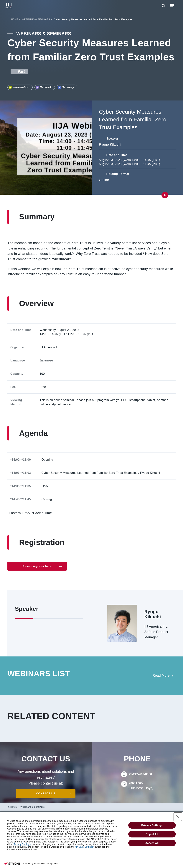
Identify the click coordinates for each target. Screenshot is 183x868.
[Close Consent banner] (178, 817)
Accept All (152, 843)
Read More (161, 676)
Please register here (37, 566)
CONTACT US (46, 793)
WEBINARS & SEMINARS (36, 19)
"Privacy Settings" (22, 844)
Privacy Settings (152, 825)
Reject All (152, 834)
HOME (15, 19)
